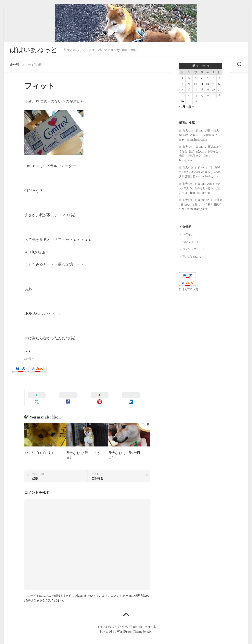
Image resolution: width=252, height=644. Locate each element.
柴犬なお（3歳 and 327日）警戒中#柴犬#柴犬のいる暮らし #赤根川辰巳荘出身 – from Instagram (200, 173)
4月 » (190, 108)
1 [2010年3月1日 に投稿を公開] (182, 79)
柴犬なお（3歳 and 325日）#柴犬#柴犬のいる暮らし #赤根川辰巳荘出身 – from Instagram (201, 206)
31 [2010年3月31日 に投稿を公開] (196, 102)
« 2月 (182, 108)
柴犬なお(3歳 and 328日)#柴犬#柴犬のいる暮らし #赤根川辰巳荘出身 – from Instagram (200, 136)
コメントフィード (194, 250)
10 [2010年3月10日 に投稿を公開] (196, 85)
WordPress (124, 628)
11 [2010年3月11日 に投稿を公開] (202, 85)
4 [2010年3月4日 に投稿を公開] (202, 79)
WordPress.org (192, 258)
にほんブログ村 (189, 290)
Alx (149, 628)
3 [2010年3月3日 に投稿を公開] (196, 79)
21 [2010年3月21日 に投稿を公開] (219, 91)
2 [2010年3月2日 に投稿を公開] (189, 79)
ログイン (188, 235)
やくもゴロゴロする (39, 449)
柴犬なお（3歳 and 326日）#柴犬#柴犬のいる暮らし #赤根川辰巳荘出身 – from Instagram (200, 189)
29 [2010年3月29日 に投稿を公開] (182, 102)
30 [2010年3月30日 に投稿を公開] (189, 102)
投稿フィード (191, 243)
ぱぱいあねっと (35, 50)
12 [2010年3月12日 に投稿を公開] (207, 85)
